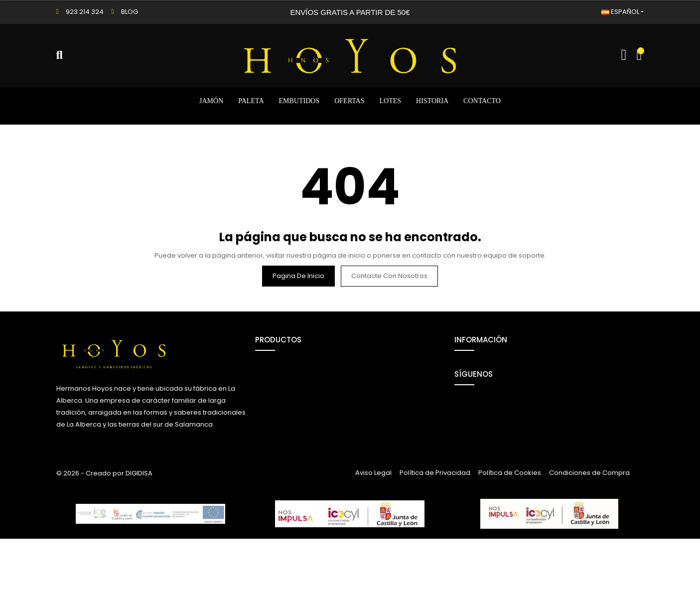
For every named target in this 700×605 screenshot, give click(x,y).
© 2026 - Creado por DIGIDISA (104, 539)
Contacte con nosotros (389, 276)
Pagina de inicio (298, 276)
